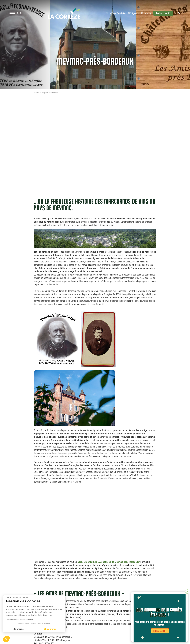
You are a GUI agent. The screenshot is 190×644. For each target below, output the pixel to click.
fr (180, 13)
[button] (6, 639)
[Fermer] (187, 592)
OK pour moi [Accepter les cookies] (50, 629)
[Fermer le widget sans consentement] (17, 597)
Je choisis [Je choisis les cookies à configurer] (19, 629)
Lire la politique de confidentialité (20, 619)
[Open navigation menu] (16, 13)
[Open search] (163, 13)
